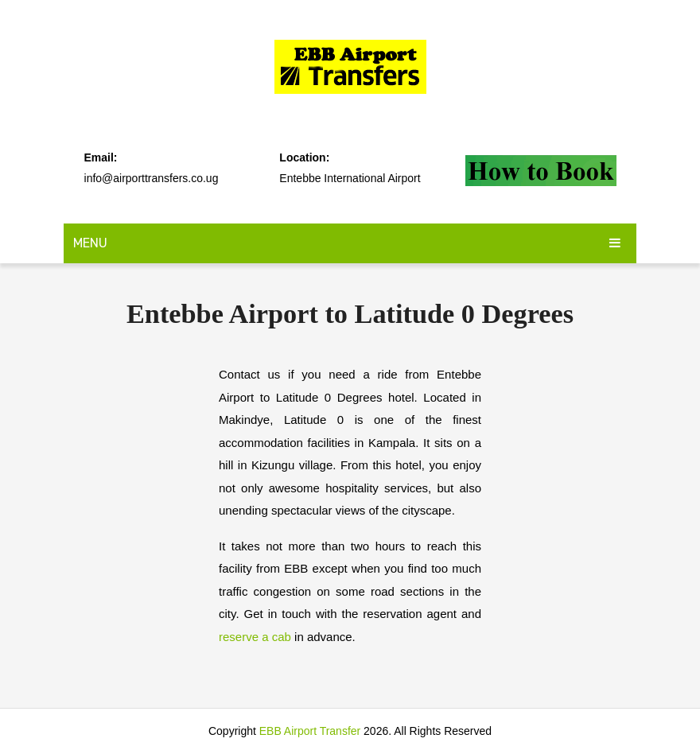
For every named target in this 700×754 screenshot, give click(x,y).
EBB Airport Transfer (310, 731)
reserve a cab (255, 637)
